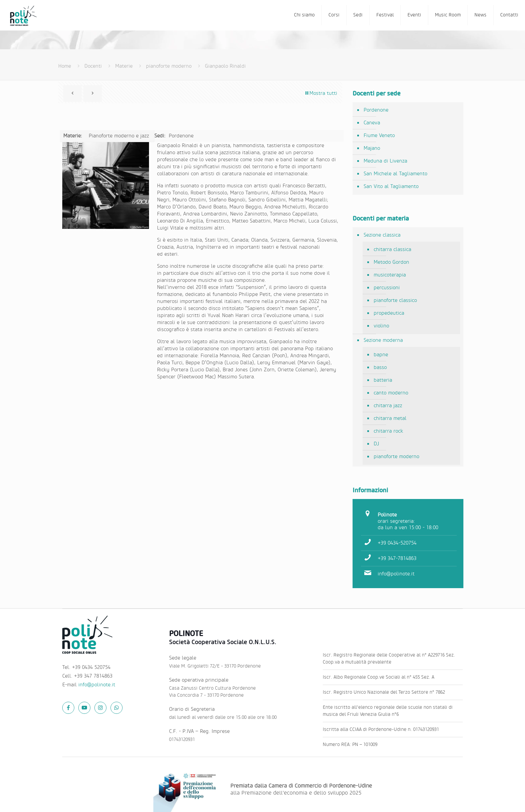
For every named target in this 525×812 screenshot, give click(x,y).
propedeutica (389, 313)
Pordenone (376, 110)
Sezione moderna (383, 340)
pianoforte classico (395, 300)
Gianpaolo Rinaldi (225, 66)
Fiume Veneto (379, 136)
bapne (381, 355)
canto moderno (391, 393)
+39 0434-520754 (397, 543)
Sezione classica (382, 235)
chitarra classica (392, 249)
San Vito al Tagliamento (391, 186)
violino (381, 326)
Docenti (93, 66)
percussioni (387, 288)
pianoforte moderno (169, 66)
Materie (124, 66)
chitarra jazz (388, 406)
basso (380, 367)
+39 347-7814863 (397, 558)
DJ (376, 444)
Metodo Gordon (391, 262)
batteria (383, 380)
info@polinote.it (396, 574)
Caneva (372, 123)
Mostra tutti (321, 93)
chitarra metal (390, 418)
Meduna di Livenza (385, 161)
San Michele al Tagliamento (395, 174)
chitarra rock (388, 431)
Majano (372, 148)
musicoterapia (390, 275)
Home (65, 66)
